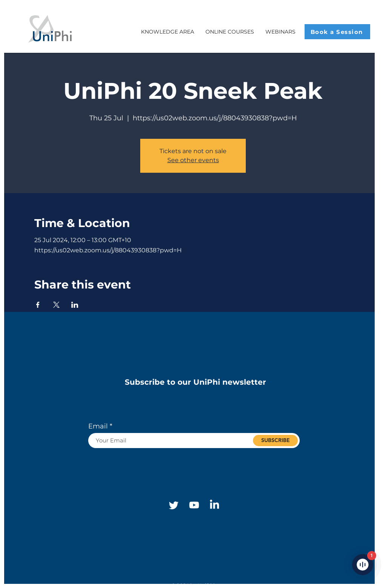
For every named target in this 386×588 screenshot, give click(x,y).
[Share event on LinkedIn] (75, 305)
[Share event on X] (56, 305)
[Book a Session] (337, 32)
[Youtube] (194, 505)
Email (98, 426)
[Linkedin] (214, 505)
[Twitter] (174, 505)
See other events (193, 160)
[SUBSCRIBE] (275, 441)
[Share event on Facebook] (38, 305)
